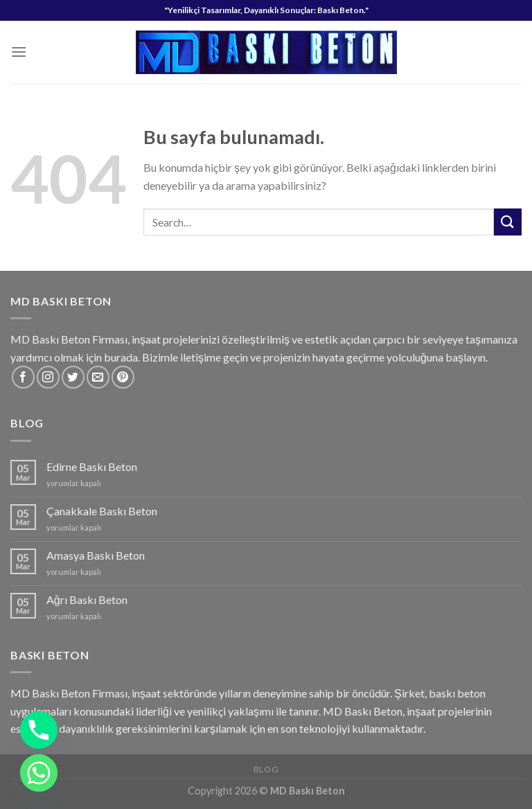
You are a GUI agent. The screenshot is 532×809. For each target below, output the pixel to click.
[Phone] (39, 730)
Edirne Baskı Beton (92, 466)
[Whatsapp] (39, 773)
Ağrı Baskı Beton (87, 599)
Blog (266, 769)
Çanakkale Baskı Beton (102, 511)
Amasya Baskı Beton (96, 555)
